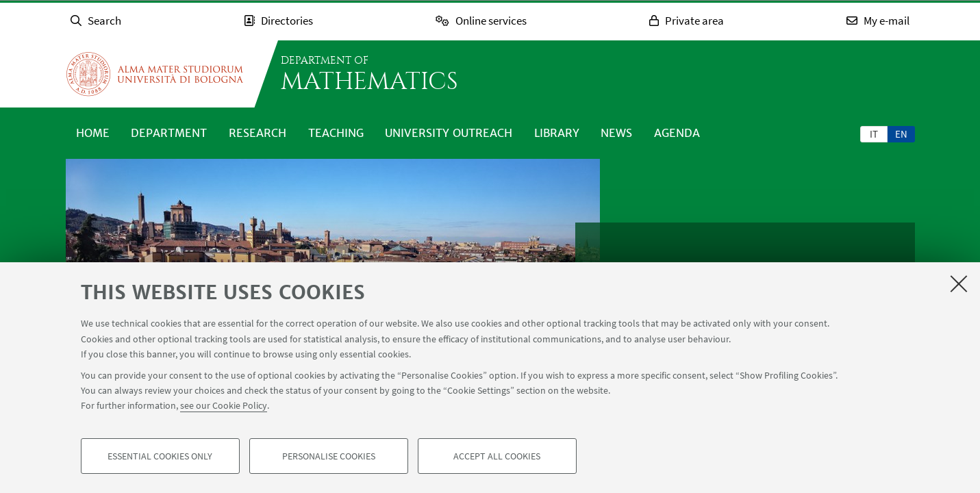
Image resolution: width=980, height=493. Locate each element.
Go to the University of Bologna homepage (155, 74)
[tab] (874, 134)
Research (257, 133)
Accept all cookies (497, 456)
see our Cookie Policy (224, 405)
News (616, 133)
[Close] (959, 283)
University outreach (449, 133)
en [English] (901, 134)
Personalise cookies (329, 456)
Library (557, 133)
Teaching (336, 133)
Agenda (677, 133)
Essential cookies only (160, 456)
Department (169, 133)
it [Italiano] (874, 134)
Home (93, 133)
